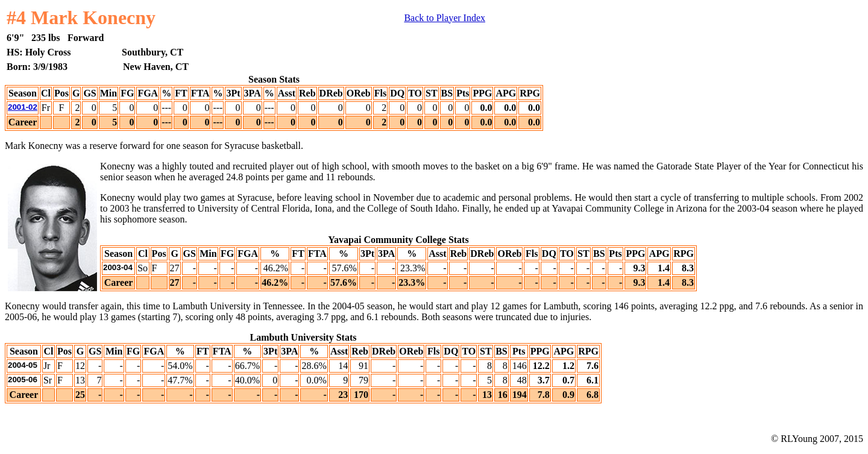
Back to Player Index (445, 18)
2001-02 (23, 107)
